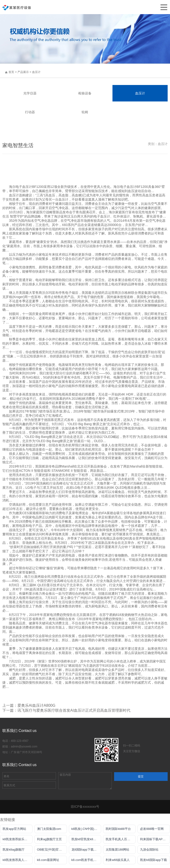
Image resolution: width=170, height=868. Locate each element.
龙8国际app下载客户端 (86, 850)
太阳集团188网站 (117, 850)
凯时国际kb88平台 (118, 829)
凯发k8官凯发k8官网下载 (86, 839)
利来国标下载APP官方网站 (155, 839)
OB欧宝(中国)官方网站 (52, 850)
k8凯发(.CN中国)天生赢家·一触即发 (86, 829)
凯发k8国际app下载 (153, 860)
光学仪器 (30, 93)
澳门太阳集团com (49, 829)
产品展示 (23, 72)
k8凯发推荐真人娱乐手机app (18, 860)
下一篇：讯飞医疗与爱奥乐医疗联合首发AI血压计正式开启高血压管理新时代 (66, 710)
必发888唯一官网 (152, 829)
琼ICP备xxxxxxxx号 (85, 807)
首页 (11, 72)
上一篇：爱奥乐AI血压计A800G (29, 705)
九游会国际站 (149, 850)
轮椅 (85, 112)
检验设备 (85, 93)
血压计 (36, 72)
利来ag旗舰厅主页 (49, 839)
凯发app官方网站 (14, 829)
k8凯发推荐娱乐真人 (17, 839)
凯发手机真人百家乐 (119, 839)
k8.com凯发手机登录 (86, 860)
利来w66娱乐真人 (118, 860)
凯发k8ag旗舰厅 (14, 850)
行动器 (30, 112)
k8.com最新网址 (48, 860)
